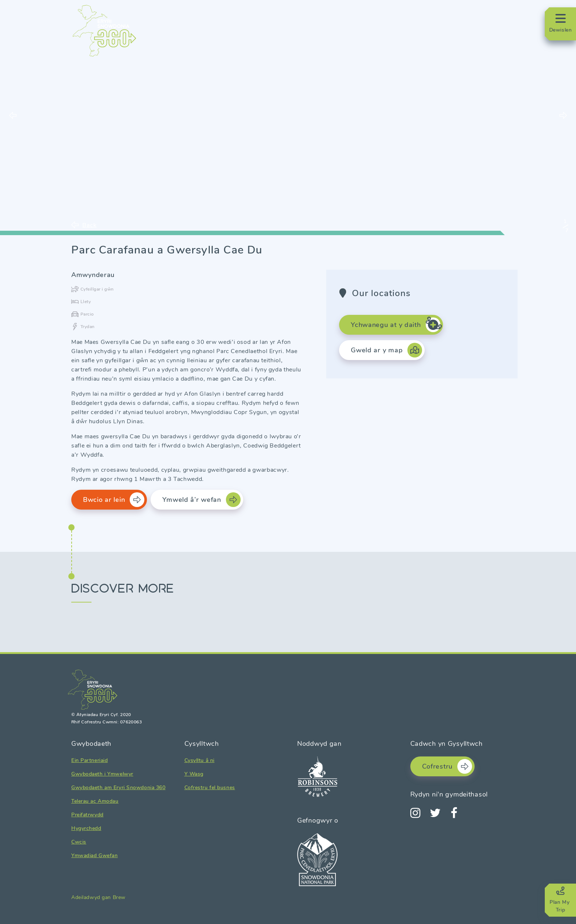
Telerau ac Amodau (95, 801)
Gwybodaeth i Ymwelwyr (102, 774)
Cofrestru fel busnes (210, 788)
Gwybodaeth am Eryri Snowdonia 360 (118, 788)
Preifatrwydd (87, 815)
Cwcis (79, 842)
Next (563, 115)
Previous (13, 115)
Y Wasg (194, 774)
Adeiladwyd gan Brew (98, 897)
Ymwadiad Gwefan (94, 855)
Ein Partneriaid (89, 760)
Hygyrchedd (86, 828)
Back (89, 225)
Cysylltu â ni (199, 760)
